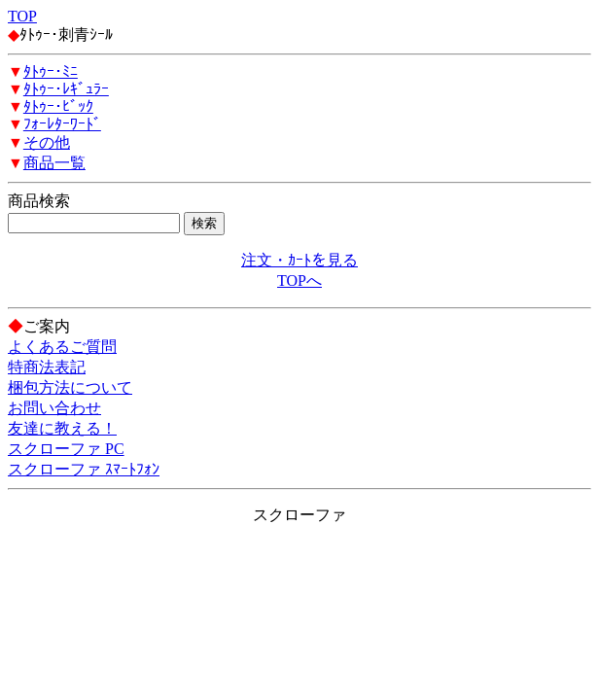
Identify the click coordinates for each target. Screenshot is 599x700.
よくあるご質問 (62, 347)
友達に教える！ (62, 428)
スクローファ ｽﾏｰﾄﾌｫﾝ (84, 469)
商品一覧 (54, 163)
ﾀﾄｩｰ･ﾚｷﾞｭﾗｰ (66, 89)
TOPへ (299, 280)
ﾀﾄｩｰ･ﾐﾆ (51, 71)
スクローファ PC (66, 449)
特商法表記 (47, 367)
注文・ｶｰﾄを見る (299, 260)
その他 (47, 142)
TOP (22, 16)
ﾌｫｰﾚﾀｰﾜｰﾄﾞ (62, 124)
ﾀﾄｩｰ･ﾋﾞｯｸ (58, 106)
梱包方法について (70, 387)
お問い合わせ (54, 408)
